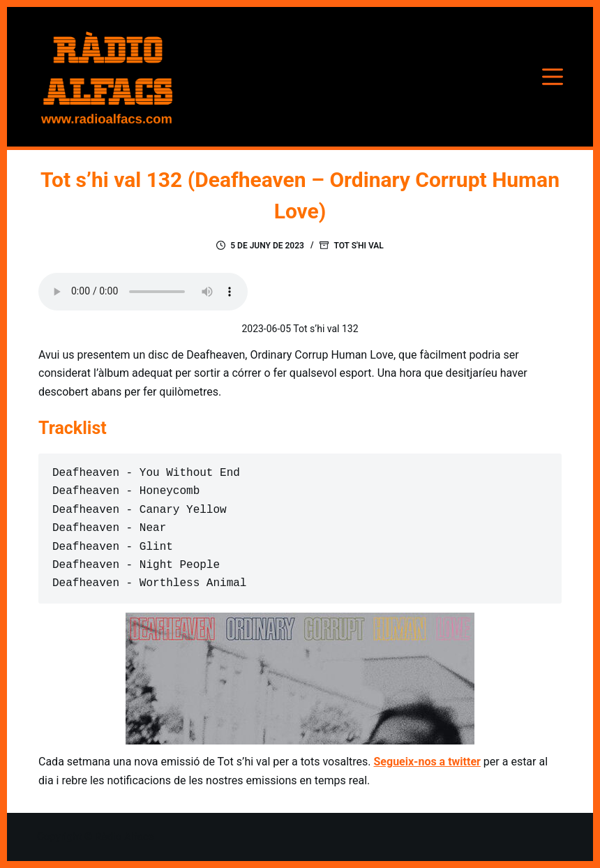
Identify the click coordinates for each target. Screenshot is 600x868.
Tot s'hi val (358, 246)
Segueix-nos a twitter (427, 762)
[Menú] (553, 77)
